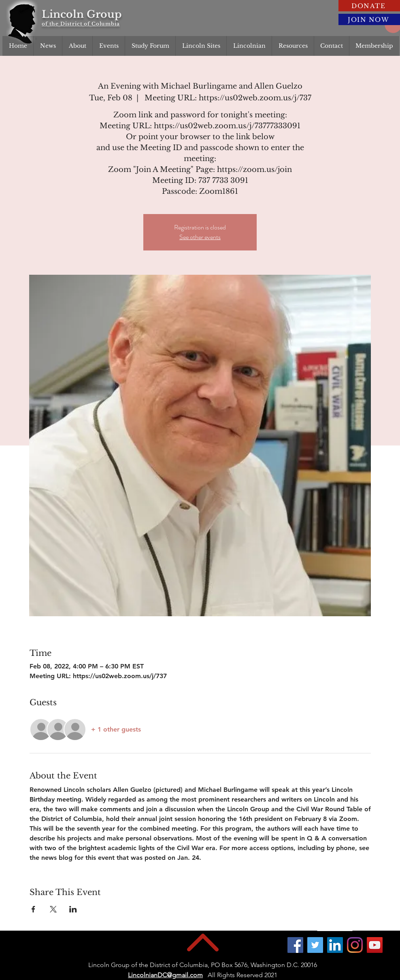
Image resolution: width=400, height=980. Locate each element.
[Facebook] (295, 945)
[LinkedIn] (335, 945)
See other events (200, 237)
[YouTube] (375, 945)
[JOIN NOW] (369, 19)
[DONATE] (369, 6)
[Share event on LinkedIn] (73, 909)
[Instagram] (355, 945)
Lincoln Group (82, 14)
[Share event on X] (53, 909)
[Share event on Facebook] (33, 909)
